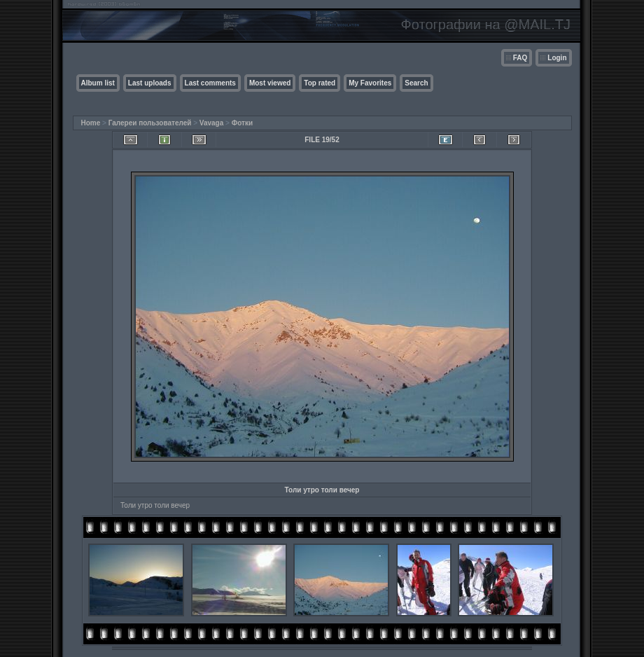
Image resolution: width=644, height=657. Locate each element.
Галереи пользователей (150, 123)
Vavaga (211, 123)
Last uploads (150, 83)
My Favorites (370, 83)
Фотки (242, 123)
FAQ (520, 58)
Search (416, 83)
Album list (98, 83)
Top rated (320, 83)
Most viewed (270, 83)
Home (91, 123)
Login (557, 58)
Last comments (210, 83)
